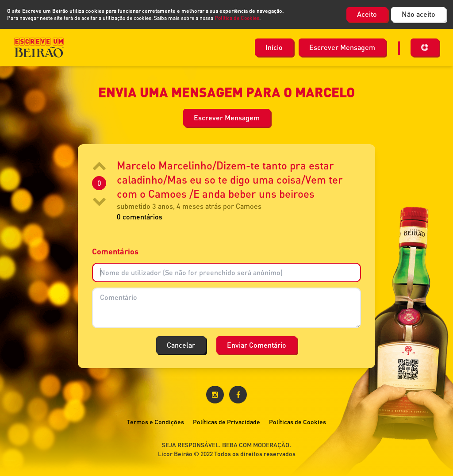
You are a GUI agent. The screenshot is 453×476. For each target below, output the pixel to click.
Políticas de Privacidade (226, 422)
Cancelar (181, 345)
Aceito (367, 14)
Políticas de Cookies (298, 422)
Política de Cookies (237, 18)
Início (274, 47)
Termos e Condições (155, 422)
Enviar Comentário (257, 345)
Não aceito (418, 14)
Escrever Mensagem (342, 47)
